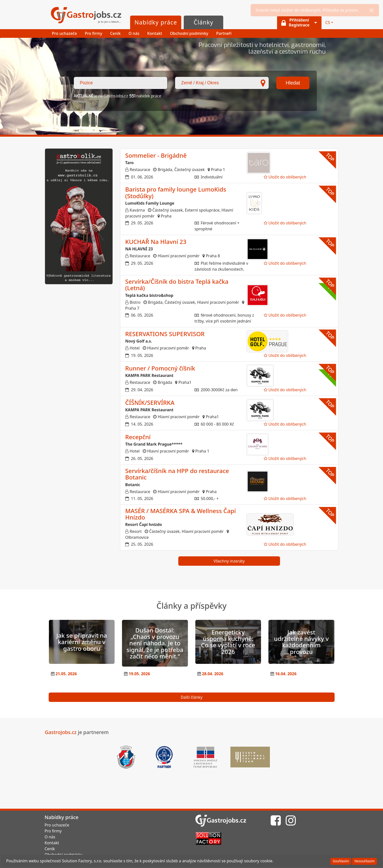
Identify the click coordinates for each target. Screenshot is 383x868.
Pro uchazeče (64, 33)
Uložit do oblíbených (285, 177)
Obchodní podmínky (189, 33)
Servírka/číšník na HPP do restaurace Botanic (177, 474)
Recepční (138, 437)
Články (203, 22)
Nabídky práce (156, 22)
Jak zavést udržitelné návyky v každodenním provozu (301, 642)
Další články (191, 697)
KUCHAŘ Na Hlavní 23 (156, 242)
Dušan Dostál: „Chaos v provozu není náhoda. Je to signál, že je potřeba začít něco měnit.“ (155, 643)
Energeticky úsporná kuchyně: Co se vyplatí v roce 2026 (228, 642)
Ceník (115, 33)
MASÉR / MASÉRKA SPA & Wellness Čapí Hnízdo (181, 514)
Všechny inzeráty (229, 561)
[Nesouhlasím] (364, 861)
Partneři (224, 33)
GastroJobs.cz (86, 16)
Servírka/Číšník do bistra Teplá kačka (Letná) (177, 285)
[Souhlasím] (341, 861)
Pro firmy (93, 33)
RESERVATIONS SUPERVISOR (165, 334)
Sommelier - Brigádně (156, 155)
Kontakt (155, 33)
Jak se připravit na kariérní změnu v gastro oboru (82, 642)
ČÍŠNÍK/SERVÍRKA (150, 402)
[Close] (371, 10)
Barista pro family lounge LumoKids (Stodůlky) (176, 192)
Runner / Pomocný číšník (160, 368)
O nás (134, 33)
